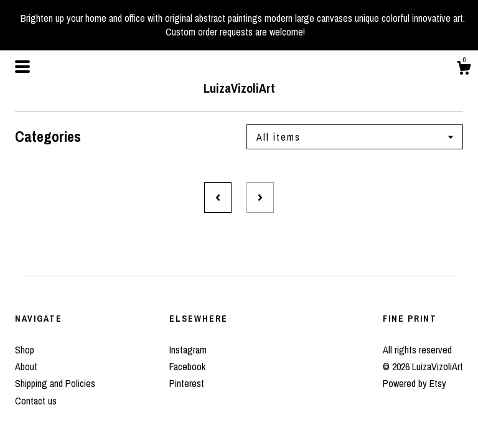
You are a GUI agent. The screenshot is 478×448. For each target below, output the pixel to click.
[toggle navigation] (22, 67)
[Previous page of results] (218, 197)
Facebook (187, 366)
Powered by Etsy (415, 383)
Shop (25, 350)
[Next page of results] (260, 197)
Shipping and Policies (55, 383)
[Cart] (464, 70)
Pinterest (187, 383)
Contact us (36, 401)
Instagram (188, 350)
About (26, 366)
